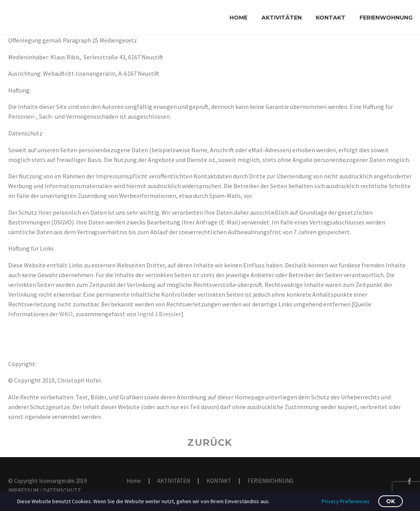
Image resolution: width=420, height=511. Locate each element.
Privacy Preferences (346, 501)
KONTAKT (331, 18)
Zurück (210, 442)
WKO (66, 314)
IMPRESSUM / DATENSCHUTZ (44, 491)
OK (391, 501)
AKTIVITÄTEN (282, 18)
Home (238, 18)
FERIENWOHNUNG (386, 18)
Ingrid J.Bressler (159, 314)
